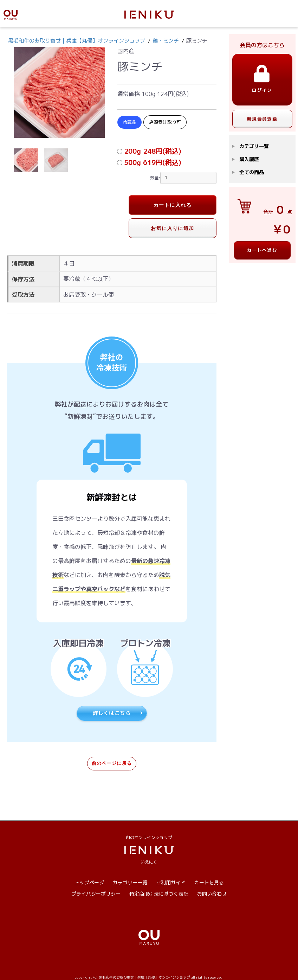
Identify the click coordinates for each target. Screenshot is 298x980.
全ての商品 (252, 172)
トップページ (89, 882)
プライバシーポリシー (96, 894)
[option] (59, 92)
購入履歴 (249, 159)
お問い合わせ (212, 894)
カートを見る (209, 882)
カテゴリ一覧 (254, 146)
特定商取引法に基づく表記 (159, 894)
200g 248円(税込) (153, 151)
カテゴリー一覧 (130, 882)
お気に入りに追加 (173, 228)
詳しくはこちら (118, 713)
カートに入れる (173, 205)
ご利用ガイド (171, 882)
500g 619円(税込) (153, 162)
